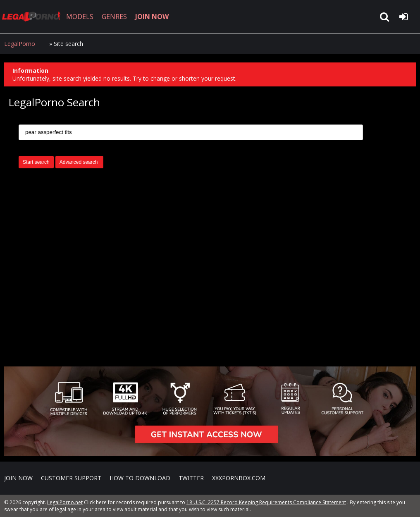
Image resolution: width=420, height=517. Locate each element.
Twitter (191, 478)
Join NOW (18, 478)
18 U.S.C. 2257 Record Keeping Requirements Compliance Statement (266, 502)
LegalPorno (20, 44)
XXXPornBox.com (239, 478)
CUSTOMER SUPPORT (71, 478)
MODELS (80, 17)
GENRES (114, 17)
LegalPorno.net (33, 17)
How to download (140, 478)
